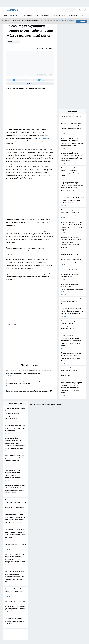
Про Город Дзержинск (26, 562)
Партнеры (40, 578)
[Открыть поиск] (80, 10)
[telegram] (16, 325)
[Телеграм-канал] (42, 80)
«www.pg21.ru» (17, 582)
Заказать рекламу (59, 16)
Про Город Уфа (40, 560)
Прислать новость (66, 10)
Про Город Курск (8, 560)
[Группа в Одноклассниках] (59, 558)
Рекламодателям (25, 578)
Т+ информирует (27, 16)
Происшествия (13, 41)
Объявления (6, 574)
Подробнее (14, 610)
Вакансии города (43, 16)
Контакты (40, 572)
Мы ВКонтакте (73, 16)
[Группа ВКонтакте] (18, 80)
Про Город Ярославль (42, 557)
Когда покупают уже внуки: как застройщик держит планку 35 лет (30, 394)
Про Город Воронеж (9, 557)
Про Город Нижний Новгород (11, 562)
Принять (81, 21)
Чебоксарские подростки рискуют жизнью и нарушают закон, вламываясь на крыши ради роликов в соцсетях (30, 373)
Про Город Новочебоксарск (11, 555)
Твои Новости (24, 555)
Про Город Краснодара (9, 564)
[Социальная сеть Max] (30, 84)
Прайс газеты (7, 578)
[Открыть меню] (4, 10)
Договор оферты (25, 574)
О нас (22, 572)
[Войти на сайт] (85, 10)
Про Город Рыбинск (25, 560)
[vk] (9, 325)
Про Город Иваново (25, 557)
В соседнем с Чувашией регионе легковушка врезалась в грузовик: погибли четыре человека (30, 383)
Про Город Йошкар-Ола (43, 555)
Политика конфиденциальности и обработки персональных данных (22, 613)
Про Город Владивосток (43, 562)
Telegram (6, 572)
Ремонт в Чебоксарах (11, 16)
